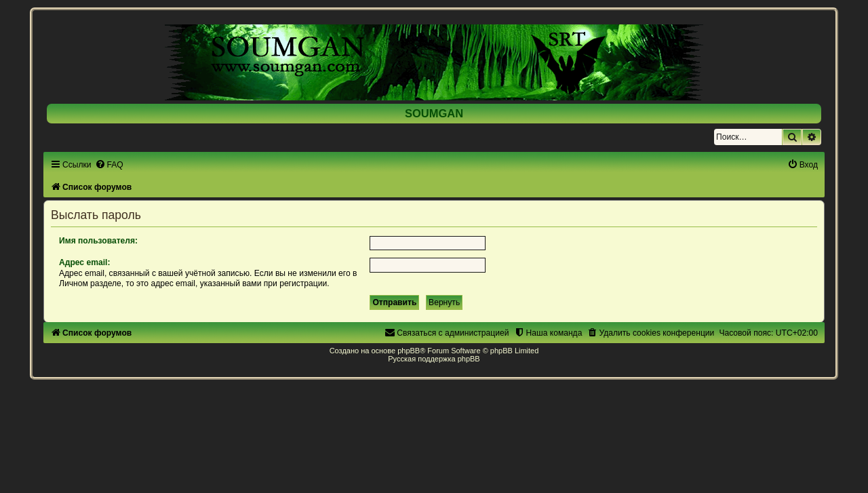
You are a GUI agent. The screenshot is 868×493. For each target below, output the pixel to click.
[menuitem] (109, 165)
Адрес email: (84, 262)
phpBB (409, 351)
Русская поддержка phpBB (434, 359)
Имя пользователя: (98, 241)
